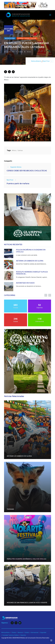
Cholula (14, 632)
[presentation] (46, 295)
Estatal (27, 632)
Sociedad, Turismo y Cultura (27, 38)
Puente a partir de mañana (18, 184)
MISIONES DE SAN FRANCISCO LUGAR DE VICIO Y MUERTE (27, 603)
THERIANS (10, 509)
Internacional (34, 632)
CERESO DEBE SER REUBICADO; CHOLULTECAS (27, 171)
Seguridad (43, 632)
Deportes (23, 635)
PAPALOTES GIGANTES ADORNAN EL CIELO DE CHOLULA (26, 559)
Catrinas (20, 150)
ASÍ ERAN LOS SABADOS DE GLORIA (30, 261)
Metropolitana (10, 38)
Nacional (20, 632)
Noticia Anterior (34, 61)
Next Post (48, 61)
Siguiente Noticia (14, 167)
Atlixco (14, 150)
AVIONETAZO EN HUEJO (25, 283)
